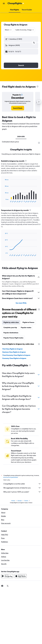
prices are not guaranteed (11, 477)
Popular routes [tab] (26, 327)
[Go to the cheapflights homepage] (16, 3)
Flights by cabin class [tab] (11, 322)
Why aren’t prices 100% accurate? (22, 492)
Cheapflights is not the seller (22, 484)
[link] (18, 108)
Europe (20, 501)
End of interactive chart (4, 201)
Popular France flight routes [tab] (13, 338)
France (26, 501)
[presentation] (38, 86)
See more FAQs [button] (21, 303)
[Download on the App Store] (21, 576)
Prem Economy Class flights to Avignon (16, 355)
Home (13, 501)
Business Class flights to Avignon (14, 352)
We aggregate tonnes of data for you (22, 488)
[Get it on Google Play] (7, 576)
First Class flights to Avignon (13, 349)
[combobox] (8, 30)
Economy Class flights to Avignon (14, 358)
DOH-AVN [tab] (21, 137)
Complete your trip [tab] (10, 327)
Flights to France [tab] (28, 322)
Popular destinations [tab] (11, 333)
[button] (4, 3)
